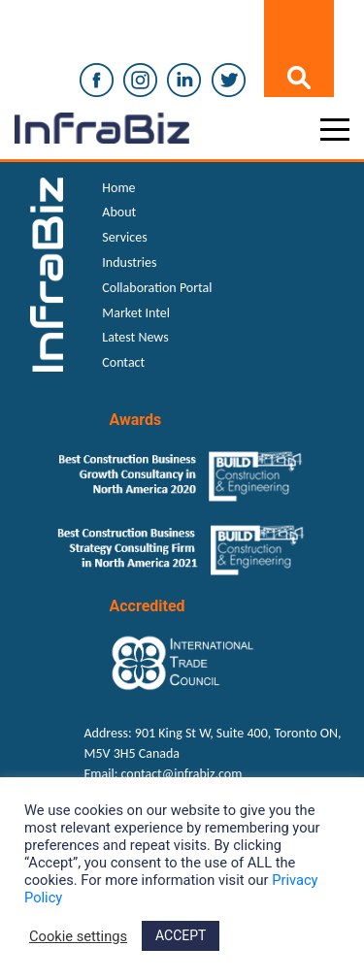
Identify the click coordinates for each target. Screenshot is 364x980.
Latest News (135, 337)
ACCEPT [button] (181, 935)
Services (124, 237)
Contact (123, 362)
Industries (129, 262)
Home (118, 188)
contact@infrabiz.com (182, 774)
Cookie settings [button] (78, 936)
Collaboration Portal (157, 288)
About (119, 212)
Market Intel (136, 313)
